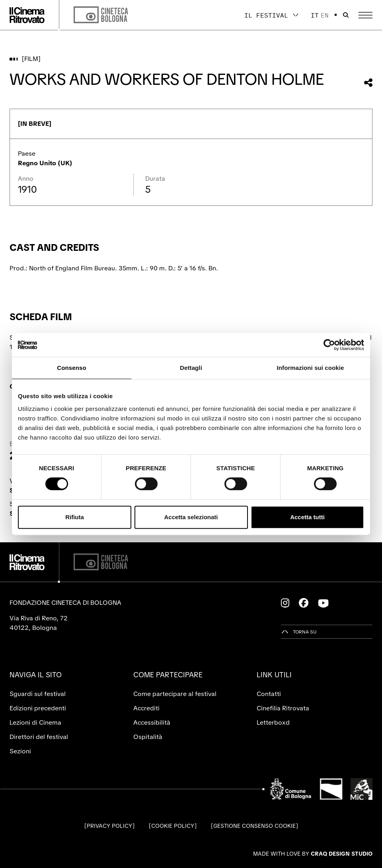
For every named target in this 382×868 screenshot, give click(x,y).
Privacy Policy (109, 826)
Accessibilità (152, 722)
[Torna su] (299, 632)
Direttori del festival (39, 737)
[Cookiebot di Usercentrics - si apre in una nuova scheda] (329, 345)
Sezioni (20, 751)
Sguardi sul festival (38, 694)
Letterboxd (273, 722)
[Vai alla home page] (27, 15)
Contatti (269, 694)
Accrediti (146, 708)
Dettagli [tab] (191, 368)
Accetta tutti (307, 517)
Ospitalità (148, 737)
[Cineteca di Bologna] (101, 562)
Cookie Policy (173, 826)
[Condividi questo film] (368, 83)
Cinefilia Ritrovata (283, 708)
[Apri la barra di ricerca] (346, 15)
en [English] (325, 15)
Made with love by (313, 854)
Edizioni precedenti (38, 708)
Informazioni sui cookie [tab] (311, 368)
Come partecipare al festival (175, 694)
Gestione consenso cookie (254, 826)
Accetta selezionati (191, 517)
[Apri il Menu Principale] (365, 15)
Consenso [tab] (71, 368)
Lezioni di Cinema (35, 722)
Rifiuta (75, 517)
